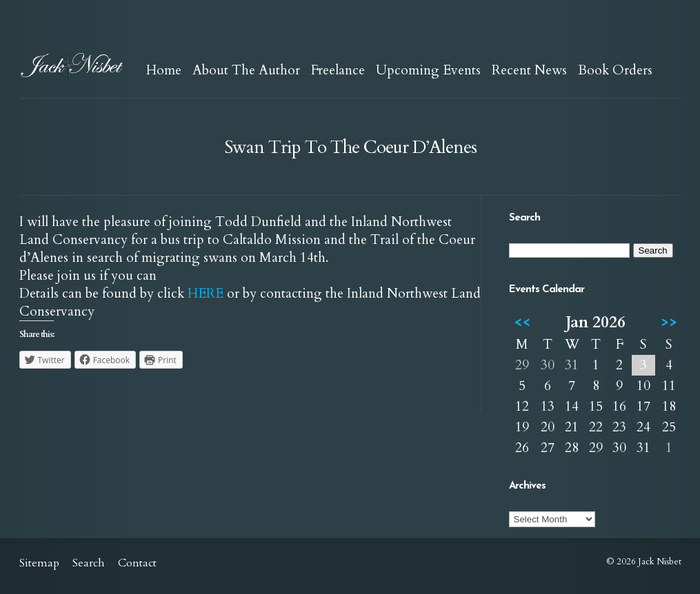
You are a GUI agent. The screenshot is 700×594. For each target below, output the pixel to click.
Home (164, 70)
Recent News (529, 70)
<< (522, 322)
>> (669, 322)
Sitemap (39, 563)
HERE (206, 294)
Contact (137, 563)
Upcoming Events (428, 70)
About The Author (246, 70)
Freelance (338, 70)
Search (89, 563)
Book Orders (615, 70)
